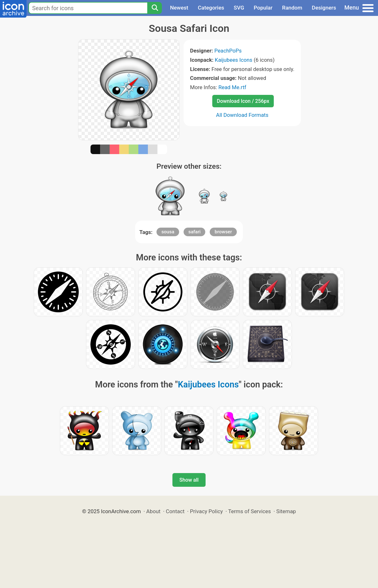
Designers (324, 8)
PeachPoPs (228, 51)
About (153, 511)
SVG (239, 8)
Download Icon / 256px (243, 101)
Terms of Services (250, 511)
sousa (168, 232)
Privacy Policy (206, 511)
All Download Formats (242, 115)
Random (292, 8)
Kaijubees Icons (234, 60)
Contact (175, 511)
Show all (189, 480)
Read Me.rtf (232, 87)
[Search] (155, 8)
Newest (179, 8)
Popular (263, 8)
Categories (211, 8)
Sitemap (286, 511)
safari (194, 232)
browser (223, 232)
